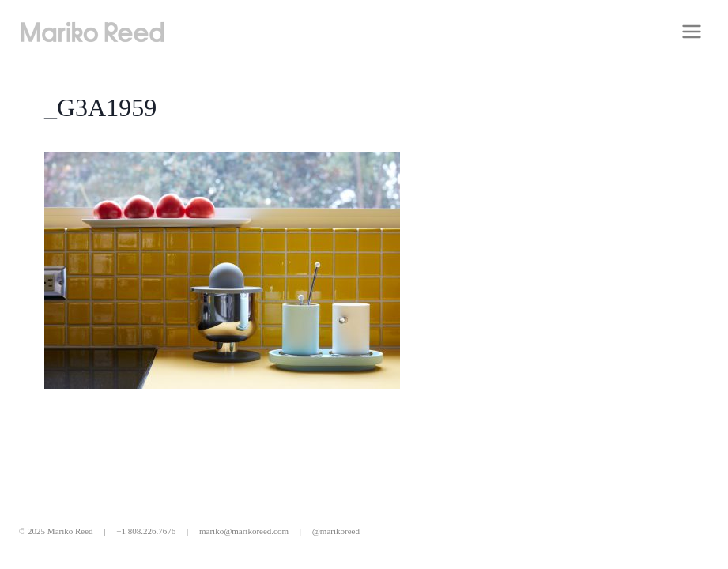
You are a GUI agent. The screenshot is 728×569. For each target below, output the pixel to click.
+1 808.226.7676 (146, 531)
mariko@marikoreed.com (244, 531)
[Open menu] (691, 31)
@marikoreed (336, 531)
